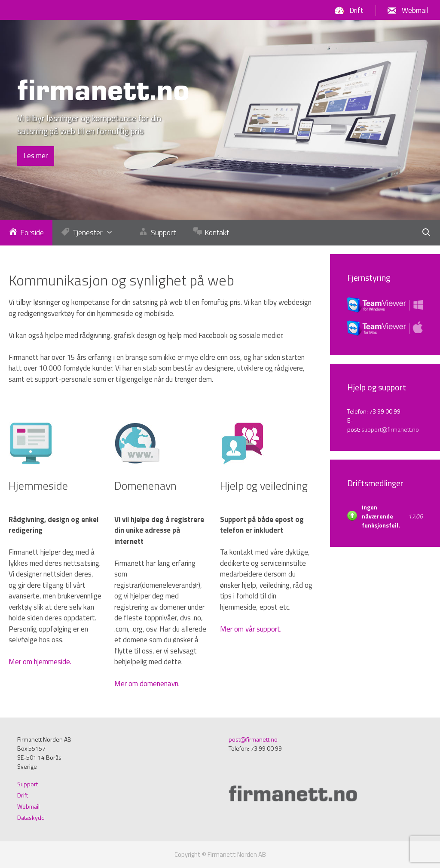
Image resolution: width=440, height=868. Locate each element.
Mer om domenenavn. (147, 684)
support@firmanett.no (390, 429)
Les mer (36, 156)
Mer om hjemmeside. (40, 662)
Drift (356, 10)
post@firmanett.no (253, 739)
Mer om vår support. (251, 629)
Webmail (415, 10)
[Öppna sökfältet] (426, 233)
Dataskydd (31, 817)
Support (27, 784)
